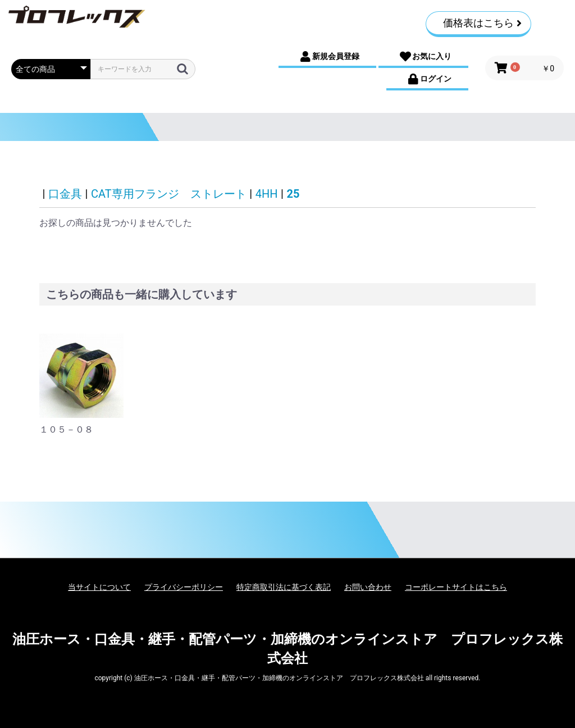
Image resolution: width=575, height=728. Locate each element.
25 (293, 194)
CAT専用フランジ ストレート (169, 194)
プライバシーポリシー (184, 587)
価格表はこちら (482, 23)
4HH (267, 194)
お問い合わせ (368, 587)
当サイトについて (99, 587)
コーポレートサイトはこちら (456, 587)
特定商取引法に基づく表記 (284, 587)
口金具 (65, 194)
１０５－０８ (66, 429)
